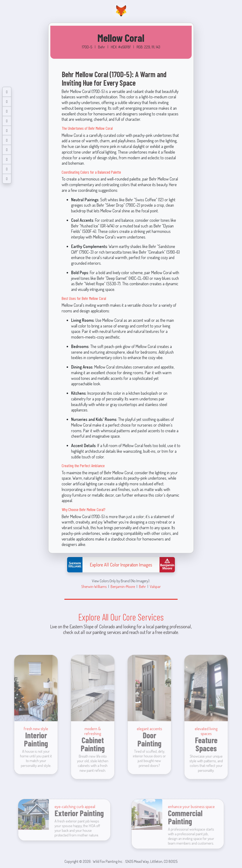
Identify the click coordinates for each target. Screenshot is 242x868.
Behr (142, 586)
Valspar (155, 586)
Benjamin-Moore (123, 586)
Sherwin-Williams (94, 586)
